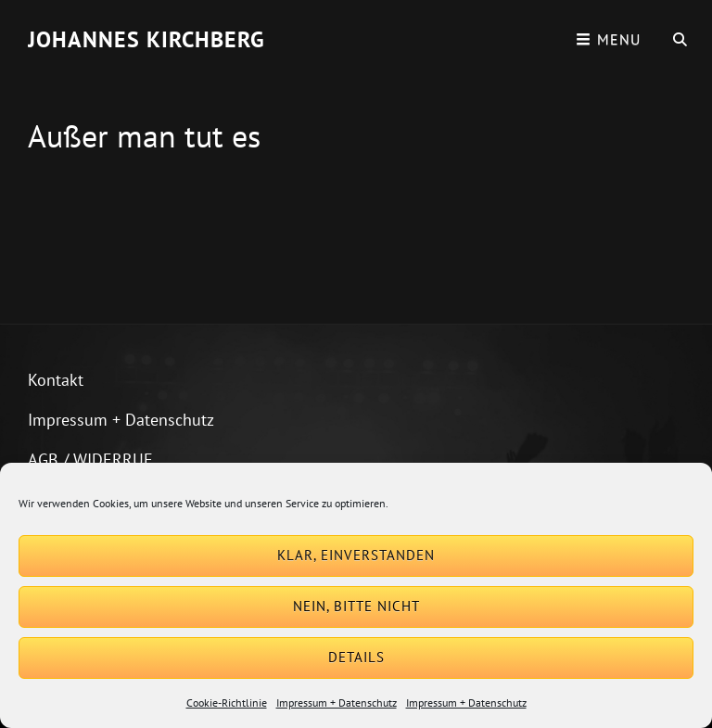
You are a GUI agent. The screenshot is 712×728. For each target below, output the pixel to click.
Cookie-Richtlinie (227, 702)
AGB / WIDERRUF (90, 460)
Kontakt (56, 380)
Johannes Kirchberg (146, 39)
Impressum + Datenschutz (337, 702)
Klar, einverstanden (356, 555)
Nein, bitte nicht (356, 606)
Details (356, 657)
